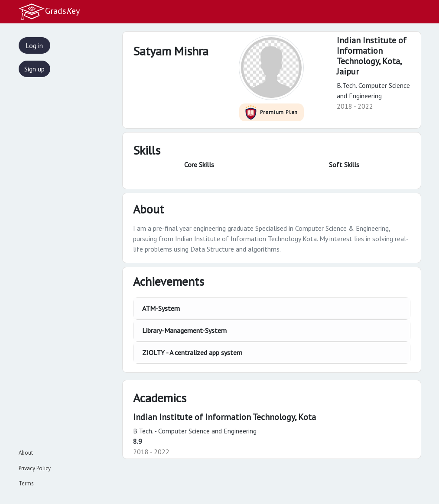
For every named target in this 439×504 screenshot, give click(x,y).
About (26, 453)
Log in (34, 45)
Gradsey (49, 12)
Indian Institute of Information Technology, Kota (224, 417)
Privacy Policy (35, 468)
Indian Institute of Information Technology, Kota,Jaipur (372, 56)
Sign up (34, 69)
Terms (26, 483)
